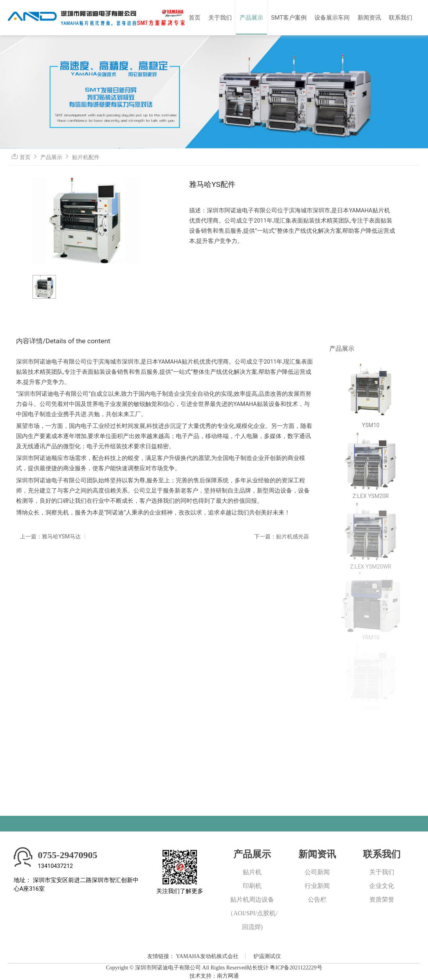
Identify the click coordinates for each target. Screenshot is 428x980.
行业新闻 (317, 886)
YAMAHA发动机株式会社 (207, 956)
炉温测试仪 (267, 956)
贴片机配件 (86, 157)
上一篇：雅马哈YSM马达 (50, 536)
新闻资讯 (369, 18)
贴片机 (252, 872)
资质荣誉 (382, 899)
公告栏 (317, 899)
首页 (195, 18)
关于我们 (220, 18)
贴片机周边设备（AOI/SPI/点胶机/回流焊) (252, 913)
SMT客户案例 (289, 18)
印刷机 (252, 886)
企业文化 (382, 886)
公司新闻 (317, 872)
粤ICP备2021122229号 (296, 968)
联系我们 (401, 18)
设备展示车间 (332, 18)
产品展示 (251, 18)
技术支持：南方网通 (214, 976)
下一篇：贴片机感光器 (282, 536)
